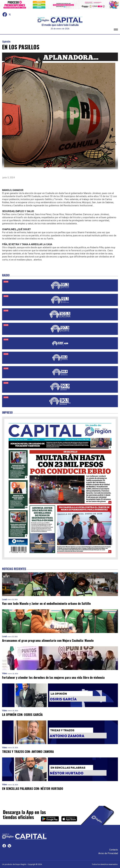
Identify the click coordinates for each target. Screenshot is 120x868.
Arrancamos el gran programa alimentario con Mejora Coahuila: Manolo (48, 640)
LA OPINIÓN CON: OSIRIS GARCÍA (22, 715)
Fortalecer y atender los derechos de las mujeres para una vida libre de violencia (53, 677)
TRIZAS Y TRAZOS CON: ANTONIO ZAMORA (28, 752)
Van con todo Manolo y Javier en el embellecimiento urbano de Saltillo (46, 603)
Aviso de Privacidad (108, 853)
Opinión (6, 42)
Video (5, 674)
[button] (116, 30)
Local (4, 600)
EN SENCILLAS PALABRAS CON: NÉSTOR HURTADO (33, 789)
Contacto (114, 850)
